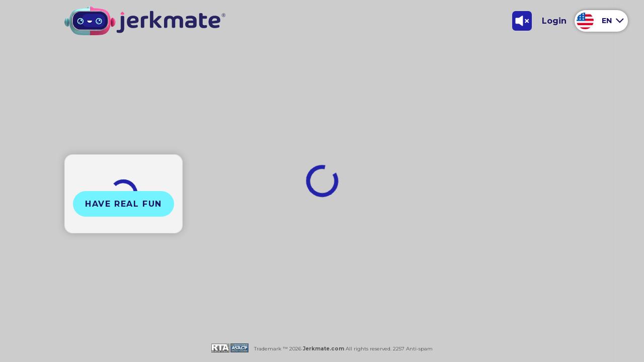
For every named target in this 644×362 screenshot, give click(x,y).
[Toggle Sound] (522, 21)
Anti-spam (419, 349)
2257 (398, 349)
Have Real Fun (124, 204)
